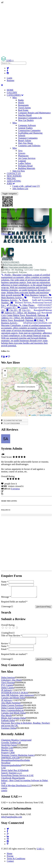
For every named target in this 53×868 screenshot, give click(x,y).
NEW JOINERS (14, 176)
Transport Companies (28, 138)
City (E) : (12, 310)
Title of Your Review (12, 638)
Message (6, 599)
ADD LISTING (14, 181)
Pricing (10, 859)
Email (5, 585)
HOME (10, 90)
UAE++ (40, 852)
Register (11, 80)
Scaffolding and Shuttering (30, 133)
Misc (15, 98)
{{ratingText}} (8, 635)
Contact (10, 864)
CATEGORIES (15, 95)
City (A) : (25, 310)
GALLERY (12, 92)
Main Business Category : (35, 295)
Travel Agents (24, 108)
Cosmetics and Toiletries (29, 146)
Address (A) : (25, 318)
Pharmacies (23, 156)
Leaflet (32, 415)
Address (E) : (23, 314)
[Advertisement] (26, 30)
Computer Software (27, 125)
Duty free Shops (25, 143)
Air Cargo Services (27, 158)
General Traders (25, 128)
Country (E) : (9, 308)
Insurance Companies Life (30, 118)
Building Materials (27, 168)
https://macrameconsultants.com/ (18, 267)
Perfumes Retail (25, 166)
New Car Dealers (26, 120)
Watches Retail (25, 115)
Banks (21, 100)
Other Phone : (27, 305)
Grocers (22, 153)
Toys (20, 151)
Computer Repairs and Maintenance (34, 113)
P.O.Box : (13, 305)
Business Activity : (14, 299)
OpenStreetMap (45, 415)
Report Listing (10, 494)
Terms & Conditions (16, 862)
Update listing (10, 491)
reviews (15, 489)
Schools (22, 135)
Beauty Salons (25, 141)
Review (5, 647)
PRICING (11, 178)
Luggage (22, 161)
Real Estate (23, 110)
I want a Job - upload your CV (26, 186)
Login (9, 78)
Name (5, 582)
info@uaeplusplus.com (12, 820)
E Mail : (40, 320)
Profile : (26, 285)
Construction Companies (29, 130)
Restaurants (23, 105)
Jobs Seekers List (20, 189)
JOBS (11, 184)
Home (10, 857)
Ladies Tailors (25, 163)
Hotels (21, 103)
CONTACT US (14, 173)
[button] (37, 385)
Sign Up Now (19, 171)
